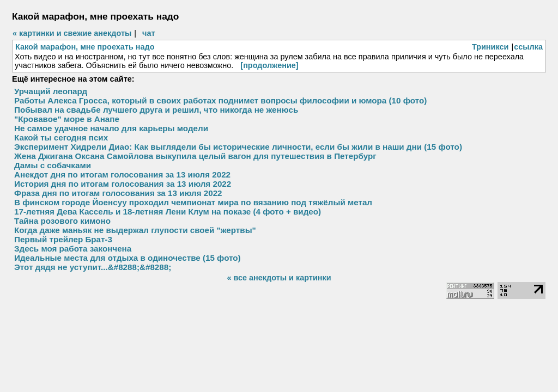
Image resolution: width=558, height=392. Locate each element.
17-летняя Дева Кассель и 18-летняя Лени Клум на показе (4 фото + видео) (168, 212)
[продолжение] (269, 65)
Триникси (490, 47)
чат (148, 33)
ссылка (528, 47)
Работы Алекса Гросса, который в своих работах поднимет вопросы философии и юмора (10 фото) (220, 100)
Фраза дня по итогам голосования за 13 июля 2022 (118, 193)
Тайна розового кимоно (62, 221)
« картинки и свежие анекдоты (72, 33)
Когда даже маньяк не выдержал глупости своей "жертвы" (135, 230)
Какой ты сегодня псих (61, 137)
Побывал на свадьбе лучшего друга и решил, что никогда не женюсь (156, 110)
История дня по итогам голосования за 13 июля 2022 (123, 184)
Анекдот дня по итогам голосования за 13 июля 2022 (122, 174)
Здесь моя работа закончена (73, 249)
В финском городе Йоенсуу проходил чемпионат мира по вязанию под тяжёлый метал (193, 202)
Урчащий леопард (51, 91)
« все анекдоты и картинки (279, 278)
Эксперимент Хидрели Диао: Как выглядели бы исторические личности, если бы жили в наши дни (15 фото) (238, 147)
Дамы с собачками (53, 165)
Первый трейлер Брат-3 (63, 239)
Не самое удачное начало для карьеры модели (111, 128)
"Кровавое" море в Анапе (67, 119)
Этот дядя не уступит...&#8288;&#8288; (93, 267)
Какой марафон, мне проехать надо (85, 47)
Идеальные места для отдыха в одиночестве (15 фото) (128, 258)
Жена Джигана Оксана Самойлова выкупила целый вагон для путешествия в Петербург (195, 156)
